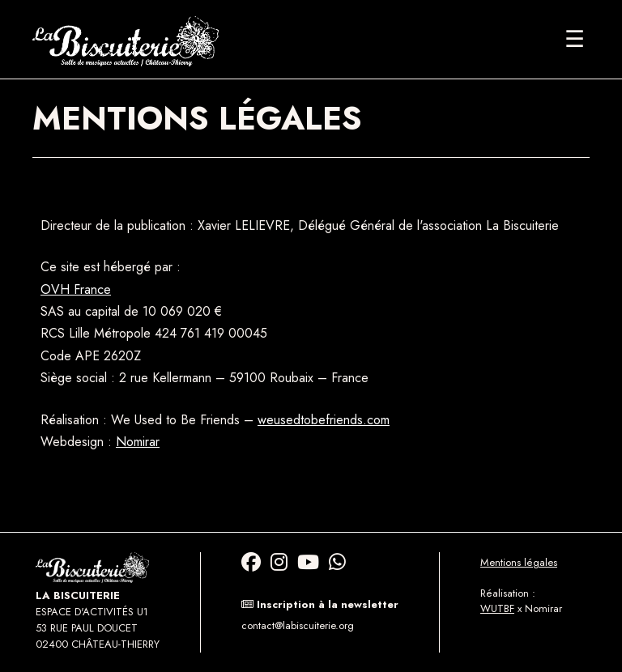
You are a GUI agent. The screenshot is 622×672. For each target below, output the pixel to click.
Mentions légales (519, 562)
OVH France (76, 289)
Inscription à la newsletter (320, 604)
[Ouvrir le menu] (575, 39)
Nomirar (138, 442)
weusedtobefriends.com (324, 420)
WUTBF (497, 608)
